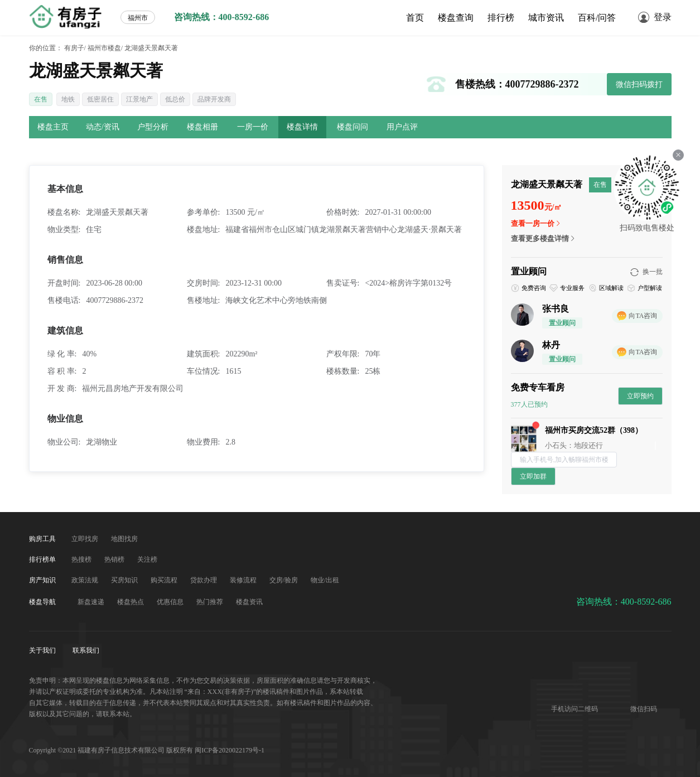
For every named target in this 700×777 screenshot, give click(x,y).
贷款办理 (204, 580)
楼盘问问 (353, 127)
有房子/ (75, 48)
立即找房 (86, 539)
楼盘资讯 (249, 602)
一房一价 (253, 127)
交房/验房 (284, 580)
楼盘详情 (302, 127)
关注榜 (147, 559)
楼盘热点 (131, 602)
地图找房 (124, 539)
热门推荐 (211, 602)
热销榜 (115, 559)
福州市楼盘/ (105, 48)
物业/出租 (325, 580)
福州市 (138, 18)
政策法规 (86, 580)
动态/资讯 (103, 127)
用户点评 (402, 127)
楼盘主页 (53, 127)
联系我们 (86, 650)
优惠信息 (171, 602)
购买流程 (165, 580)
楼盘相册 (202, 127)
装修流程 (244, 580)
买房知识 (125, 580)
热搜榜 (82, 559)
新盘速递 (92, 602)
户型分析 (153, 127)
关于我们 (43, 650)
